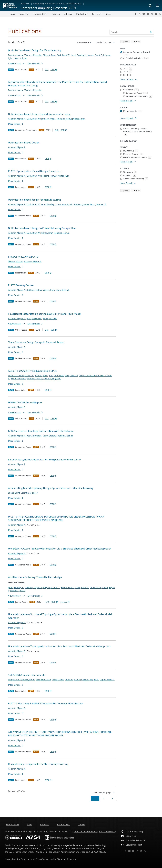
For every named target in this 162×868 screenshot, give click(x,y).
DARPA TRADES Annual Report (25, 402)
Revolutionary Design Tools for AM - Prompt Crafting (38, 764)
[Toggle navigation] (5, 14)
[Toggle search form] (150, 6)
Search (109, 14)
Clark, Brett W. (63, 55)
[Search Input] (132, 32)
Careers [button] (96, 14)
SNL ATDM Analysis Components (27, 675)
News (12, 14)
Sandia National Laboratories (19, 845)
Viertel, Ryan (21, 58)
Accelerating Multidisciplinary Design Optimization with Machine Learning (51, 488)
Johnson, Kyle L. (49, 119)
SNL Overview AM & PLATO (23, 257)
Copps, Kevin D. (107, 680)
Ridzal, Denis (58, 680)
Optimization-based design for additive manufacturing (39, 114)
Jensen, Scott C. (95, 55)
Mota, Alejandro (18, 379)
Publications (82, 14)
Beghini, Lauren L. (52, 588)
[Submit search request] (151, 32)
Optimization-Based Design (24, 142)
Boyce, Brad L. (68, 588)
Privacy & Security (107, 831)
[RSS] (160, 14)
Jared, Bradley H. (79, 55)
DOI (47, 70)
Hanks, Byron (29, 680)
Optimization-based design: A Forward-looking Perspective (42, 228)
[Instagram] (152, 14)
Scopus (65, 602)
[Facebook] (136, 14)
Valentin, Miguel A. (33, 55)
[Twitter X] (140, 14)
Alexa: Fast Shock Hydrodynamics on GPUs (32, 371)
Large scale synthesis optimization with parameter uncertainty (44, 459)
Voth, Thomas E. (56, 376)
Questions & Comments (85, 831)
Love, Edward (71, 376)
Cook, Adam (96, 588)
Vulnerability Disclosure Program (60, 859)
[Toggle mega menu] (158, 6)
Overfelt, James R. (87, 376)
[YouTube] (144, 14)
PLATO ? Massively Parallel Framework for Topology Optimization (46, 703)
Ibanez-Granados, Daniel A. (21, 376)
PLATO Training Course (21, 285)
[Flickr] (148, 14)
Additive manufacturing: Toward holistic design (35, 577)
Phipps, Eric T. (15, 680)
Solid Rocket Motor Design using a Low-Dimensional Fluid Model (45, 314)
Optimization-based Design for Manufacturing (35, 50)
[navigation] (84, 42)
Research (25, 4)
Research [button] (23, 14)
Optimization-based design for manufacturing (34, 200)
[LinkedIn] (156, 14)
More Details (35, 63)
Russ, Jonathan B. (98, 204)
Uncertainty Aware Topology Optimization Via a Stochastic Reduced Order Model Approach (60, 548)
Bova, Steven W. (34, 319)
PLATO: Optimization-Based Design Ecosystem (35, 171)
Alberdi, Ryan (49, 55)
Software (68, 14)
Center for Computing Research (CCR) (48, 8)
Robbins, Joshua (16, 55)
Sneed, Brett (14, 493)
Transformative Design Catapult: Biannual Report (36, 342)
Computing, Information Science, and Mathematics (57, 4)
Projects (56, 14)
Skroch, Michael (16, 261)
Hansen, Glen (41, 376)
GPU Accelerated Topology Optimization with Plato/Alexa (41, 431)
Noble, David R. (50, 319)
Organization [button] (40, 14)
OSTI (54, 70)
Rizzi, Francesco (43, 680)
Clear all (137, 41)
